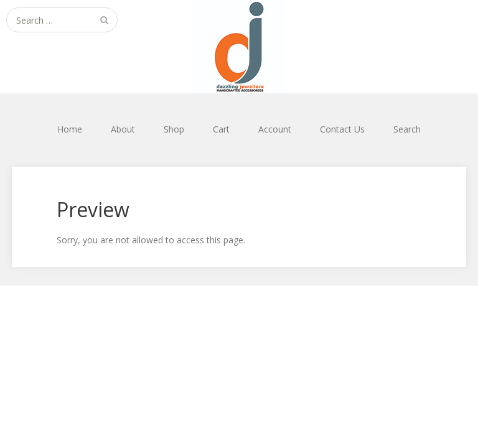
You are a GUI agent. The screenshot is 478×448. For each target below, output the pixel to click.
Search (407, 129)
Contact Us (342, 129)
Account (275, 129)
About (123, 129)
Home (70, 129)
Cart (221, 129)
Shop (174, 129)
